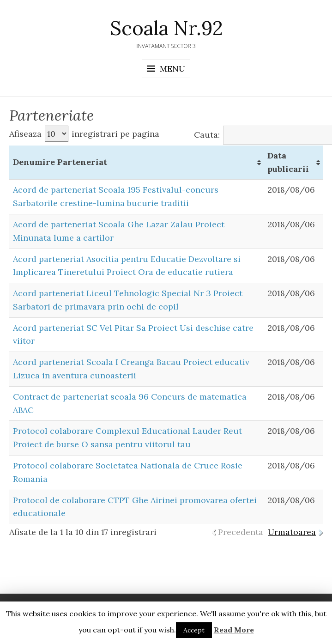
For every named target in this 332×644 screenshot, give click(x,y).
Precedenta (241, 532)
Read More (234, 630)
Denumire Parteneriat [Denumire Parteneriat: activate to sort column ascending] (60, 162)
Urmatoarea (292, 532)
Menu (172, 69)
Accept (194, 630)
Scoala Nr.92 (166, 28)
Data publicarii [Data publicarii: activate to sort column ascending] (288, 162)
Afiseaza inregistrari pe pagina (84, 134)
